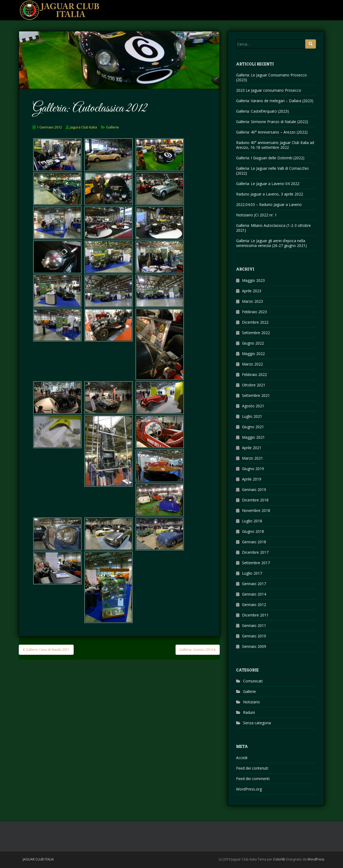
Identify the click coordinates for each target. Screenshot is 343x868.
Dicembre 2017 (255, 552)
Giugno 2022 (253, 343)
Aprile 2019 (252, 479)
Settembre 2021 (256, 395)
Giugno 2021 (253, 427)
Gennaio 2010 (254, 636)
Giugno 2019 (253, 469)
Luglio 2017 (252, 573)
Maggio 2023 (253, 280)
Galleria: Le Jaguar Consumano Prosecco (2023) (271, 77)
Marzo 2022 (252, 364)
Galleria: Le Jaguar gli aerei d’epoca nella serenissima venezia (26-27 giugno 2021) (271, 243)
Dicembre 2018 (255, 500)
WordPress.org (249, 789)
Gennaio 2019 (254, 490)
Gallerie (113, 127)
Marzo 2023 (252, 301)
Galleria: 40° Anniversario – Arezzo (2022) (272, 132)
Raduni (249, 712)
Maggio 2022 (253, 354)
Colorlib (279, 859)
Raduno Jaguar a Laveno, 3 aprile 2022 (270, 194)
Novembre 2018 (256, 510)
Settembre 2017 (256, 563)
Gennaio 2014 (254, 594)
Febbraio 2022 (254, 374)
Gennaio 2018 (254, 542)
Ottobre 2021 (254, 385)
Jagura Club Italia (83, 127)
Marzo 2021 (252, 458)
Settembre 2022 (256, 333)
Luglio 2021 (252, 416)
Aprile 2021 (252, 448)
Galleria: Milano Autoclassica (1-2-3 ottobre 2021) (273, 228)
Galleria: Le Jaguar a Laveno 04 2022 (268, 184)
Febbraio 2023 (254, 312)
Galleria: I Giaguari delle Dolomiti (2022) (270, 158)
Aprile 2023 (252, 291)
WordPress (316, 859)
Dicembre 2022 (255, 322)
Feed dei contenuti (252, 768)
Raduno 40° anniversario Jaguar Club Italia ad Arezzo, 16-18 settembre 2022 (275, 145)
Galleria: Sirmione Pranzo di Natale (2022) (272, 122)
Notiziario (251, 702)
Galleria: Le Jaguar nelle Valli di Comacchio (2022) (272, 171)
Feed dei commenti (253, 779)
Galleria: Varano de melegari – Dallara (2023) (275, 101)
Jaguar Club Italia (38, 859)
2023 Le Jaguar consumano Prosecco (269, 90)
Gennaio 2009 (254, 646)
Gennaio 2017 (254, 584)
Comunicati (253, 681)
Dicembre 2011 (255, 615)
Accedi (242, 758)
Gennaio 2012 (254, 605)
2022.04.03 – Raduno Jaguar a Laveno (269, 204)
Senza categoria (257, 723)
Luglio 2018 (252, 521)
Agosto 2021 (253, 406)
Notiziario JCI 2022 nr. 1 (256, 215)
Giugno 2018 (253, 531)
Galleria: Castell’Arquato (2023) (262, 111)
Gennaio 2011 (254, 625)
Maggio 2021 (253, 437)
